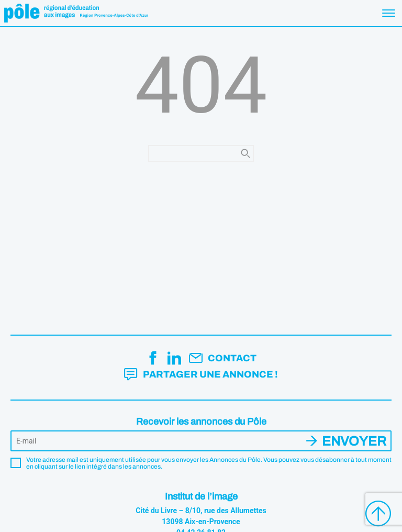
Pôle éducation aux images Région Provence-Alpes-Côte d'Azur (76, 13)
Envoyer (354, 441)
